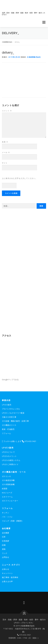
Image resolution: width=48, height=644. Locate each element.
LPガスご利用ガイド (10, 464)
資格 (4, 549)
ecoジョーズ (7, 493)
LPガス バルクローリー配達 (13, 413)
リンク (5, 553)
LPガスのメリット (9, 456)
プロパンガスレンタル (11, 409)
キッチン (6, 513)
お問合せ (6, 557)
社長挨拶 (6, 541)
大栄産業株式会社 (34, 57)
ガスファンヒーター (10, 501)
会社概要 (6, 533)
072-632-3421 (29, 441)
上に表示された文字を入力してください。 (20, 178)
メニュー (44, 22)
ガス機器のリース (9, 425)
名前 (5, 142)
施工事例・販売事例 (10, 577)
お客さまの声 (7, 581)
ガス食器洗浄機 (8, 480)
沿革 (4, 537)
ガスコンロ (6, 476)
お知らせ (6, 569)
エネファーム (7, 497)
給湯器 (5, 488)
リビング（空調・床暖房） (13, 521)
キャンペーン (7, 573)
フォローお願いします (12, 441)
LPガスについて (8, 452)
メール (6, 152)
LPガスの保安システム (11, 460)
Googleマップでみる (10, 380)
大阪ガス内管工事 (9, 417)
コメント (7, 111)
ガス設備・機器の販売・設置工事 (15, 421)
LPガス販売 (7, 405)
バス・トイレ (7, 517)
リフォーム (6, 433)
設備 (4, 545)
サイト (5, 163)
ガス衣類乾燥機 (8, 484)
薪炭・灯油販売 (8, 429)
